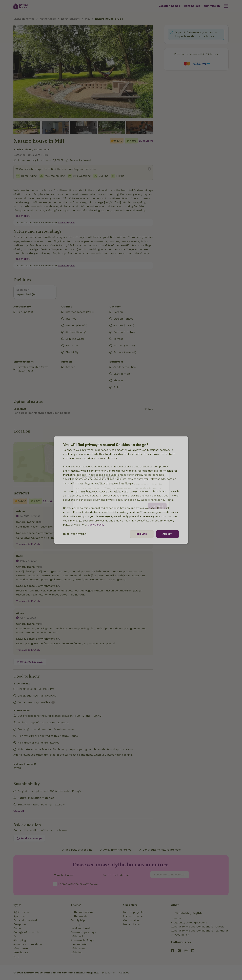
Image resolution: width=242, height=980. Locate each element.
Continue (157, 504)
